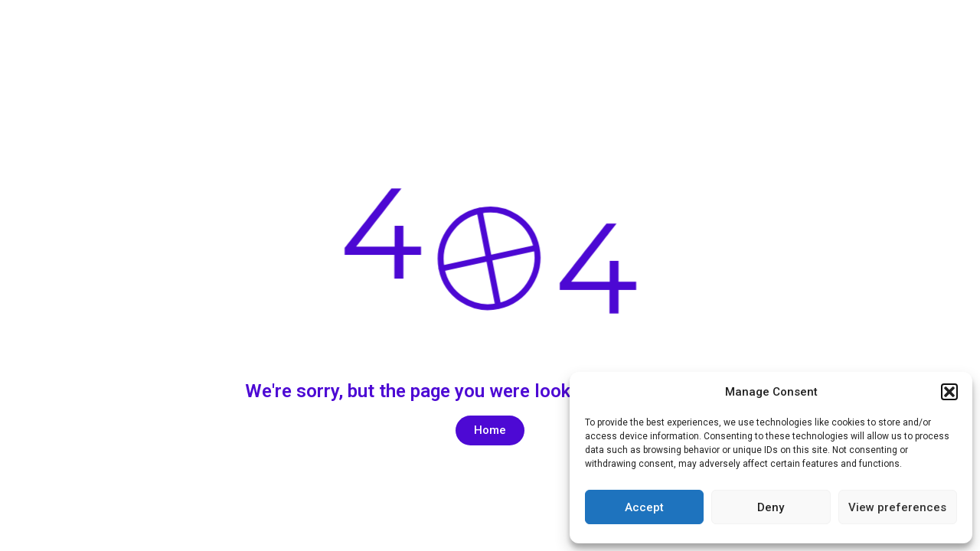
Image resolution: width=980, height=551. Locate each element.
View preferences (897, 507)
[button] (949, 392)
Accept (644, 507)
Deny (771, 507)
